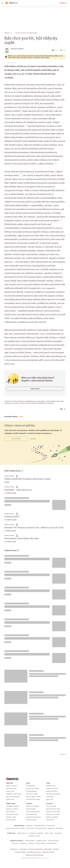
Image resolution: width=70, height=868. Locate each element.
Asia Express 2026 (41, 828)
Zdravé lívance (11, 812)
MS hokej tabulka (31, 791)
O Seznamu (23, 849)
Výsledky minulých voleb (14, 794)
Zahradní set (21, 833)
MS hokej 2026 (31, 786)
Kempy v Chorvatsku (32, 806)
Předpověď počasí (39, 826)
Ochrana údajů (20, 852)
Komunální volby (11, 788)
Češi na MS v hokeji (32, 794)
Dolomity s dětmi (31, 820)
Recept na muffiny (12, 809)
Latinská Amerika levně (33, 817)
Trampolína (58, 833)
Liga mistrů (50, 799)
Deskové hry (24, 843)
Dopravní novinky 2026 (53, 812)
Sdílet (63, 50)
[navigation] (3, 3)
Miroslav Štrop (17, 49)
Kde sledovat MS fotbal (53, 794)
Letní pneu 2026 (51, 806)
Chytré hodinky (41, 843)
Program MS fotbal (52, 788)
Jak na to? (33, 439)
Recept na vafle (11, 817)
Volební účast (10, 799)
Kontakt (56, 849)
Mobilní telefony (30, 841)
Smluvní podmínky (36, 849)
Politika (21, 417)
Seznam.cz (63, 3)
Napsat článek (35, 389)
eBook (55, 50)
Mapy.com (29, 826)
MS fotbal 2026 (51, 786)
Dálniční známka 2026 (53, 809)
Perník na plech (11, 820)
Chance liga (50, 797)
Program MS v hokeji (32, 788)
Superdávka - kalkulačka (55, 828)
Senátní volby (10, 791)
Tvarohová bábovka (12, 814)
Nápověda (48, 849)
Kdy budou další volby (13, 797)
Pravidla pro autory (34, 852)
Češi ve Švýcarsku (31, 814)
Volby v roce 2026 (11, 786)
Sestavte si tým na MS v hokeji (15, 828)
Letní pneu (15, 843)
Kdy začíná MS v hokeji (33, 799)
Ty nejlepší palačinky (12, 806)
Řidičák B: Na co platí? (53, 814)
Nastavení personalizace (35, 855)
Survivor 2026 (30, 828)
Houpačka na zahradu (36, 833)
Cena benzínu (50, 826)
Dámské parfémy (53, 841)
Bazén (38, 836)
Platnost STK (50, 820)
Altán (51, 833)
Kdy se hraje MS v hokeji (33, 797)
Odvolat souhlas (48, 852)
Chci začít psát (16, 439)
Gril (27, 833)
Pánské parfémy (52, 843)
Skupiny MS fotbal (52, 791)
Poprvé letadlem (31, 809)
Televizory (32, 843)
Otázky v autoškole (52, 817)
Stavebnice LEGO (41, 841)
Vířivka (47, 833)
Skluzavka (32, 836)
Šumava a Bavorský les (33, 812)
